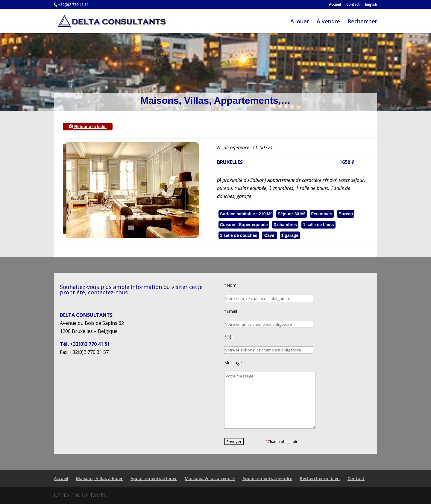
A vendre (328, 22)
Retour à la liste (88, 127)
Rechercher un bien (320, 478)
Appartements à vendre (267, 478)
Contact (353, 5)
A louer (300, 22)
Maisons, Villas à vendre (210, 478)
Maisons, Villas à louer (99, 478)
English (371, 5)
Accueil (335, 5)
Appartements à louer (154, 478)
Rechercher (362, 22)
